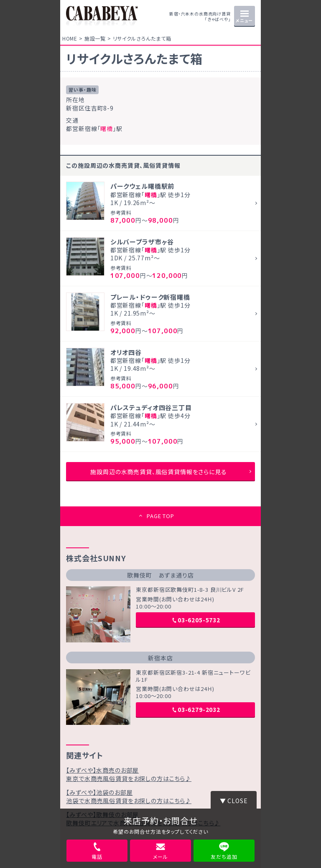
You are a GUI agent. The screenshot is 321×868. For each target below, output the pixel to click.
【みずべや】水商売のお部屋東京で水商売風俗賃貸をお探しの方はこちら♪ (129, 774)
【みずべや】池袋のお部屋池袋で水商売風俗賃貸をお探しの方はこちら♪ (129, 796)
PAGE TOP (160, 516)
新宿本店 (160, 658)
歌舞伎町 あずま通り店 (160, 575)
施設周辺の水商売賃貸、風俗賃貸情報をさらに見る (158, 472)
